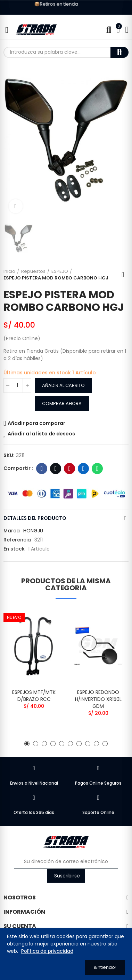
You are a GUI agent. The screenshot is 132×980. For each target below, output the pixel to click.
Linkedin (84, 469)
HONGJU (33, 531)
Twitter (56, 469)
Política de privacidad (47, 951)
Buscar (119, 52)
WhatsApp (97, 469)
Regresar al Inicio (125, 275)
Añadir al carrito (63, 385)
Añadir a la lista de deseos (41, 434)
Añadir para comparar (36, 423)
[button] (27, 744)
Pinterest (70, 469)
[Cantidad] (17, 386)
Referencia (17, 540)
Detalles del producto (35, 518)
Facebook (42, 469)
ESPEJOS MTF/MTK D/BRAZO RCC (34, 696)
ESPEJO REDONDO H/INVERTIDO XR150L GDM (98, 699)
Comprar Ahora (62, 403)
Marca (12, 531)
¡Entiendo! (105, 967)
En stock (14, 549)
